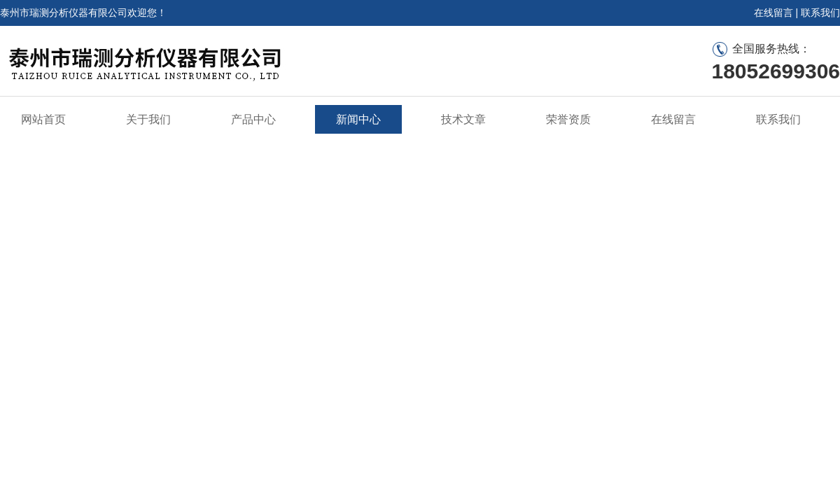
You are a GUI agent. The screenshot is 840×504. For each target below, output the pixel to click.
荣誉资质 (568, 119)
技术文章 (463, 119)
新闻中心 (358, 119)
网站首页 (43, 119)
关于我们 (148, 119)
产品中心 (253, 119)
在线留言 (773, 13)
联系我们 (820, 13)
